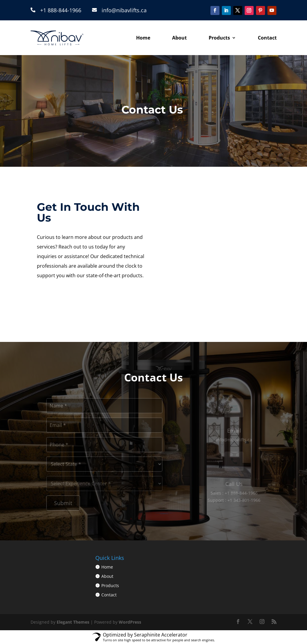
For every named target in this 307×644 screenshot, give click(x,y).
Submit (69, 503)
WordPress (130, 622)
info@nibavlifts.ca (124, 10)
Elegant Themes (73, 622)
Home (143, 38)
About (179, 38)
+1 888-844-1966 (61, 10)
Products (219, 38)
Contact (267, 38)
